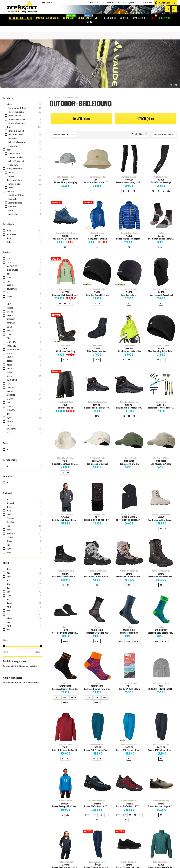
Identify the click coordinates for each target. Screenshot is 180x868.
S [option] (124, 186)
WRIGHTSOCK (97, 625)
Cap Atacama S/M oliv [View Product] (129, 436)
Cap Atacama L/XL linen (97, 459)
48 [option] (134, 412)
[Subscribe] (164, 797)
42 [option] (124, 412)
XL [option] (134, 186)
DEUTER (90, 793)
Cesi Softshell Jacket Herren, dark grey (66, 516)
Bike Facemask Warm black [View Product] (161, 267)
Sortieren (57, 130)
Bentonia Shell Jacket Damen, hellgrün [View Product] (65, 267)
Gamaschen (66, 341)
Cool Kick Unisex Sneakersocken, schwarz (66, 628)
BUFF (65, 175)
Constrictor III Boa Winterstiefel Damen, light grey (98, 572)
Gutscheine (64, 793)
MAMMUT (97, 400)
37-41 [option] (97, 637)
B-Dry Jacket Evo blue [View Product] (97, 211)
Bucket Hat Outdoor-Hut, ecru (66, 459)
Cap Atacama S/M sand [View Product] (161, 436)
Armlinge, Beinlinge (129, 172)
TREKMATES (97, 457)
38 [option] (70, 299)
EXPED (89, 800)
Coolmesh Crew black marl (97, 628)
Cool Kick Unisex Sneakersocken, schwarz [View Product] (65, 605)
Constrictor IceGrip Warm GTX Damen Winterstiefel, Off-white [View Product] (161, 492)
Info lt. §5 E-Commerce (41, 800)
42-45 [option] (137, 637)
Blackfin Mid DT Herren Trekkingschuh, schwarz (130, 403)
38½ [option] (97, 412)
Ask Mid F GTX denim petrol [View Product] (65, 211)
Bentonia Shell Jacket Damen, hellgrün (66, 290)
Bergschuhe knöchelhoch (66, 229)
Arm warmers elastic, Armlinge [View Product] (129, 155)
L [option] (129, 186)
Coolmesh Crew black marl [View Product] (97, 605)
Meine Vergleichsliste (14, 800)
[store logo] (22, 8)
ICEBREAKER (92, 811)
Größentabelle (65, 800)
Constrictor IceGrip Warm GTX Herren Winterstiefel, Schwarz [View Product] (65, 549)
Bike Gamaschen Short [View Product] (97, 324)
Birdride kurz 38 (65, 403)
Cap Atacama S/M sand (161, 459)
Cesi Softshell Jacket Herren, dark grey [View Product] (65, 492)
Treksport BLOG (38, 814)
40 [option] (161, 524)
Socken (161, 229)
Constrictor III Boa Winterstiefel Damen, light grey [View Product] (97, 549)
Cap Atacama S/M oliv (129, 459)
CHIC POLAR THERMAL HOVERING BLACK (98, 516)
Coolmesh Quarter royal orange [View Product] (97, 661)
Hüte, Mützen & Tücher (65, 172)
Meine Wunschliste (13, 797)
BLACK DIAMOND (129, 513)
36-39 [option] (65, 355)
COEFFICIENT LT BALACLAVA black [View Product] (129, 492)
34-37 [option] (121, 637)
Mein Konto (10, 790)
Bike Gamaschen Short (97, 347)
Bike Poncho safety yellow (129, 347)
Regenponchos (129, 341)
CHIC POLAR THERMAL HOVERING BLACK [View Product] (97, 492)
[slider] (4, 642)
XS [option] (153, 186)
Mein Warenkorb (12, 793)
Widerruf (63, 811)
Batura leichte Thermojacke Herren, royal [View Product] (129, 211)
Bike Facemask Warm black (161, 290)
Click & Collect (65, 797)
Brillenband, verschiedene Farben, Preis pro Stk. (162, 403)
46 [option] (129, 412)
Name (63, 130)
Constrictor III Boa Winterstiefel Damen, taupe (130, 572)
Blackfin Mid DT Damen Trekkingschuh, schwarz (98, 403)
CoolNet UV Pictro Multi (129, 684)
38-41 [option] (129, 637)
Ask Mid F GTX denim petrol (65, 234)
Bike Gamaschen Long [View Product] (65, 324)
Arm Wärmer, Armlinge (161, 178)
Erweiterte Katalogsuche (69, 804)
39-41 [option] (161, 243)
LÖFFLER (129, 175)
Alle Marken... (92, 814)
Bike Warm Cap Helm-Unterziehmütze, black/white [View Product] (161, 324)
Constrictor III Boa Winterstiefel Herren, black (162, 572)
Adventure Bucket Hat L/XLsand (98, 178)
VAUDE (161, 175)
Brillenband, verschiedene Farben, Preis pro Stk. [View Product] (161, 380)
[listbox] (129, 187)
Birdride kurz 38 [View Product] (65, 380)
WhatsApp (36, 811)
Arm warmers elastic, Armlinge (130, 178)
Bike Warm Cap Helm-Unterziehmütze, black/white (162, 347)
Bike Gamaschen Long (65, 347)
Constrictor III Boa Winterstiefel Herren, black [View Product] (161, 549)
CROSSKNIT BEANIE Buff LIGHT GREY (162, 684)
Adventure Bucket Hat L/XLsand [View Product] (97, 155)
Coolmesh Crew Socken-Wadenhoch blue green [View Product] (161, 605)
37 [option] (155, 524)
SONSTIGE (161, 400)
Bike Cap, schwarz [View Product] (129, 267)
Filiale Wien (37, 793)
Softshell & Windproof (65, 510)
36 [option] (65, 299)
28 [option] (65, 243)
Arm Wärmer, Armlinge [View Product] (161, 155)
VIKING (65, 231)
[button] (48, 3)
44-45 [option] (65, 637)
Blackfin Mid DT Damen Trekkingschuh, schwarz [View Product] (97, 380)
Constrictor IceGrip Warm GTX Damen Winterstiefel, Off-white (162, 516)
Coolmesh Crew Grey (129, 628)
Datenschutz (64, 814)
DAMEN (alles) (81, 114)
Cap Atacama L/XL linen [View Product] (97, 436)
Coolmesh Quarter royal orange (98, 684)
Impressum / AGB (39, 797)
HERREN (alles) (145, 114)
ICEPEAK (65, 288)
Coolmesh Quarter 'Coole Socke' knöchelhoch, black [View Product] (65, 661)
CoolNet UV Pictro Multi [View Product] (129, 661)
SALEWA (90, 807)
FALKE (161, 231)
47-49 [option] (97, 355)
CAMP (97, 231)
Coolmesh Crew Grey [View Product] (129, 605)
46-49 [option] (65, 698)
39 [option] (129, 580)
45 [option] (68, 580)
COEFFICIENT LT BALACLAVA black (130, 516)
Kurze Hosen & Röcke (66, 397)
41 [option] (161, 580)
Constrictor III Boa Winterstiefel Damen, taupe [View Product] (129, 549)
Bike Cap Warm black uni (97, 290)
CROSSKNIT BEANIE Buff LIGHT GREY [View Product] (161, 661)
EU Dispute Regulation (68, 807)
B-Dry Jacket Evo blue (97, 234)
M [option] (129, 243)
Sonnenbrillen (161, 397)
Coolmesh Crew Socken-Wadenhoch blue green (162, 628)
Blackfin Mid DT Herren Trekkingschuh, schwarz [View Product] (129, 380)
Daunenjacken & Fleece (129, 229)
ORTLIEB (90, 797)
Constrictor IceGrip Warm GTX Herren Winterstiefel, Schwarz (66, 572)
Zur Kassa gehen (12, 804)
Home (52, 93)
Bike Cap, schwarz (129, 290)
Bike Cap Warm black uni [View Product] (97, 267)
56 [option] (68, 468)
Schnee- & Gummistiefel (161, 510)
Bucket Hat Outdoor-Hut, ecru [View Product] (65, 436)
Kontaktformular (39, 790)
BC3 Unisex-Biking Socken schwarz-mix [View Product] (161, 211)
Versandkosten (65, 790)
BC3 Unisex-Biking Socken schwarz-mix (162, 234)
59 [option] (62, 468)
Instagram (36, 807)
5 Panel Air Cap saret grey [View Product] (65, 155)
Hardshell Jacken (97, 229)
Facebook (36, 804)
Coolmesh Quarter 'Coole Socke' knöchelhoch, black (66, 684)
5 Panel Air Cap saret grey (65, 178)
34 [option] (60, 299)
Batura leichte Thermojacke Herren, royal (130, 234)
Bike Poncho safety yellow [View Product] (129, 324)
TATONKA (129, 344)
